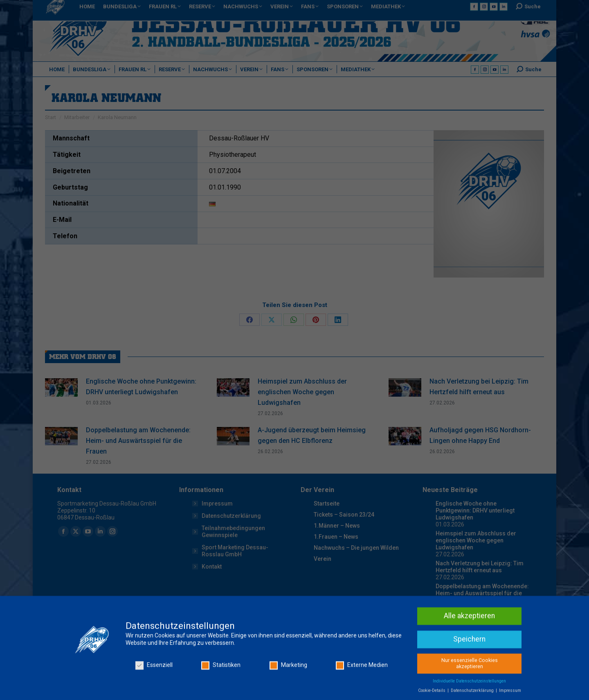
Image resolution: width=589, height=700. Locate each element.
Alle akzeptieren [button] (469, 657)
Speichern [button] (469, 680)
